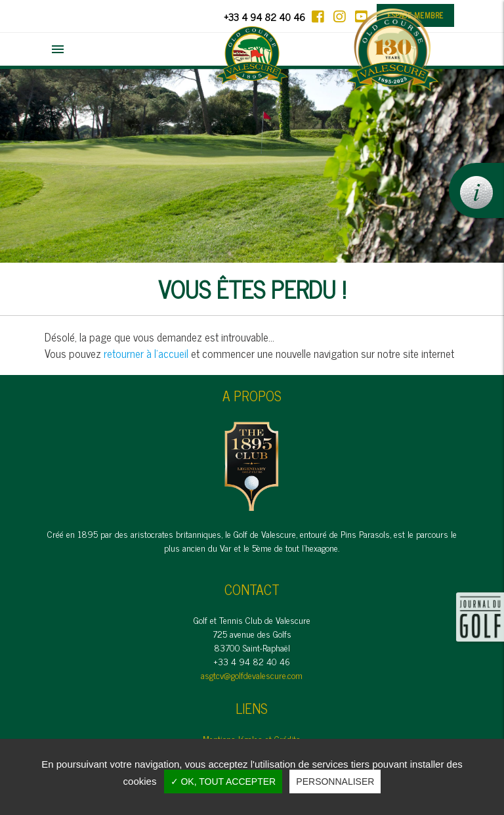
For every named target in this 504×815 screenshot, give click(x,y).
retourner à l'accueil (146, 353)
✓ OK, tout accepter (223, 782)
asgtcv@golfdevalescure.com (252, 675)
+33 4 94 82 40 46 (264, 17)
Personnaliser (335, 782)
